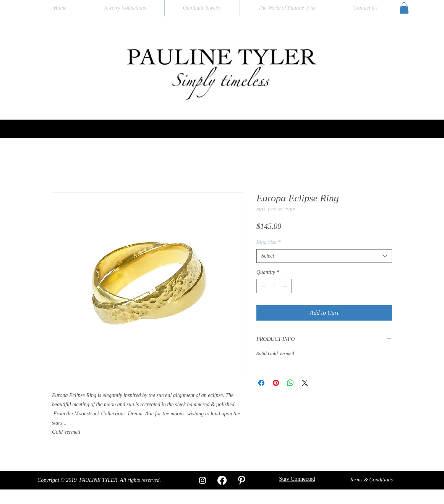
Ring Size (269, 242)
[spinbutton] (274, 286)
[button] (404, 8)
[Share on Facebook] (261, 383)
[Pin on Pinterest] (276, 383)
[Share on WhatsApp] (290, 383)
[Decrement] (262, 286)
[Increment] (286, 286)
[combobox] (324, 256)
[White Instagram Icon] (203, 480)
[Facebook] (222, 480)
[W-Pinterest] (241, 480)
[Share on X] (305, 383)
